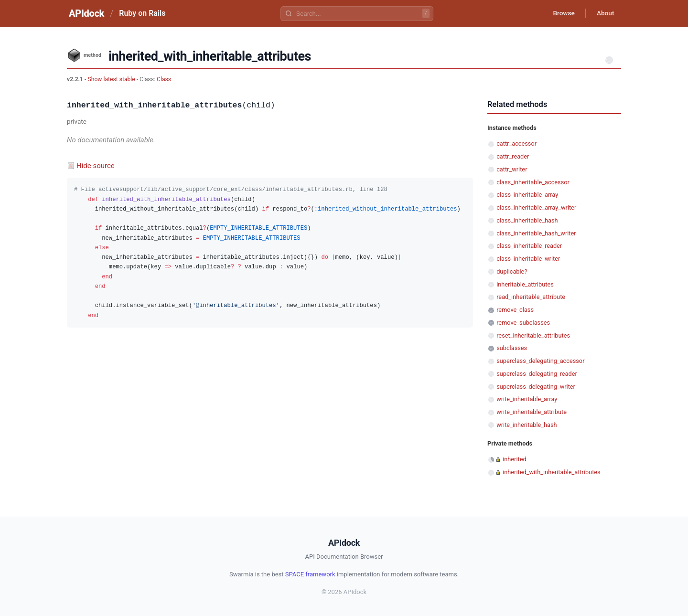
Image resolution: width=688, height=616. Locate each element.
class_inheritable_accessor (533, 182)
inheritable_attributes (525, 284)
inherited (514, 459)
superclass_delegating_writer (536, 387)
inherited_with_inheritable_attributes (551, 472)
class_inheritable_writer (528, 259)
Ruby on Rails (142, 13)
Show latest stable (112, 79)
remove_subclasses (523, 323)
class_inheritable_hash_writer (536, 233)
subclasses (512, 348)
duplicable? (512, 271)
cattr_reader (513, 156)
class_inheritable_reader (529, 246)
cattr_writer (512, 169)
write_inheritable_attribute (532, 412)
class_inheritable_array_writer (536, 207)
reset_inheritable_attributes (533, 335)
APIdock (86, 13)
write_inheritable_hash (527, 425)
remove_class (515, 310)
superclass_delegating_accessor (540, 361)
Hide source (96, 166)
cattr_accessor (516, 143)
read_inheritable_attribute (531, 297)
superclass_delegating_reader (537, 374)
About (604, 13)
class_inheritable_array (527, 195)
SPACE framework (310, 574)
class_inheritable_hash (527, 220)
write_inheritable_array (527, 399)
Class (164, 79)
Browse (561, 13)
